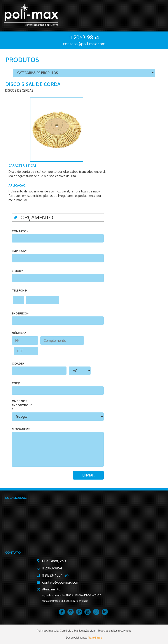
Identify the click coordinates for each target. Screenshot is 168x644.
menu (158, 15)
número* (19, 333)
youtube (88, 612)
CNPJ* (16, 383)
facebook (62, 612)
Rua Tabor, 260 (54, 561)
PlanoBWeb (95, 638)
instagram (71, 612)
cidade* (18, 363)
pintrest (79, 612)
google (96, 612)
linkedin (105, 612)
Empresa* (19, 251)
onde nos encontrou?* (22, 405)
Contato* (20, 231)
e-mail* (17, 271)
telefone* (20, 290)
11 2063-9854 (84, 37)
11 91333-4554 (52, 575)
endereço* (20, 313)
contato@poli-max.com (84, 44)
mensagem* (21, 429)
